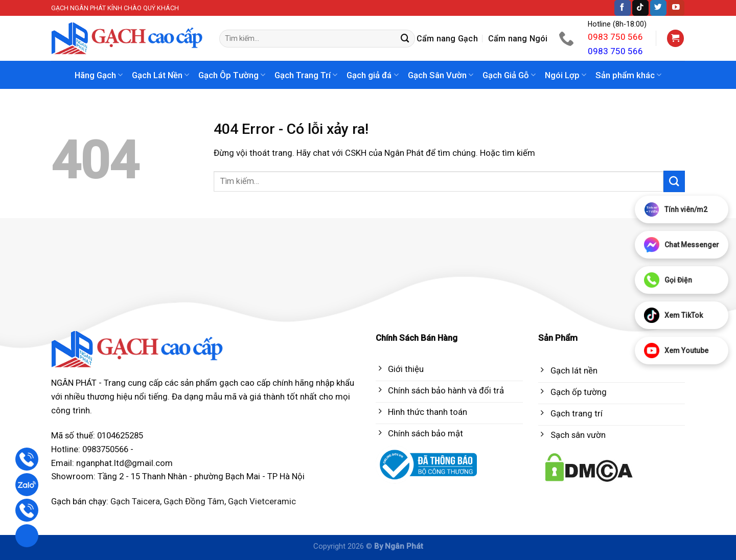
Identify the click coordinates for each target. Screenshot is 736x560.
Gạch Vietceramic (262, 501)
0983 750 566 (615, 37)
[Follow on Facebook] (623, 8)
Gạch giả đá (372, 75)
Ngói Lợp (566, 75)
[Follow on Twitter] (658, 8)
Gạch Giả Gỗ (509, 75)
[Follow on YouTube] (676, 8)
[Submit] (405, 39)
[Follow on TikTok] (640, 8)
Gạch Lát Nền (160, 75)
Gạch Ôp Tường (232, 75)
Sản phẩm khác (628, 75)
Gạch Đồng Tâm (194, 501)
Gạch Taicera (135, 501)
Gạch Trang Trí (306, 75)
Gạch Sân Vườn (441, 75)
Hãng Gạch (99, 75)
